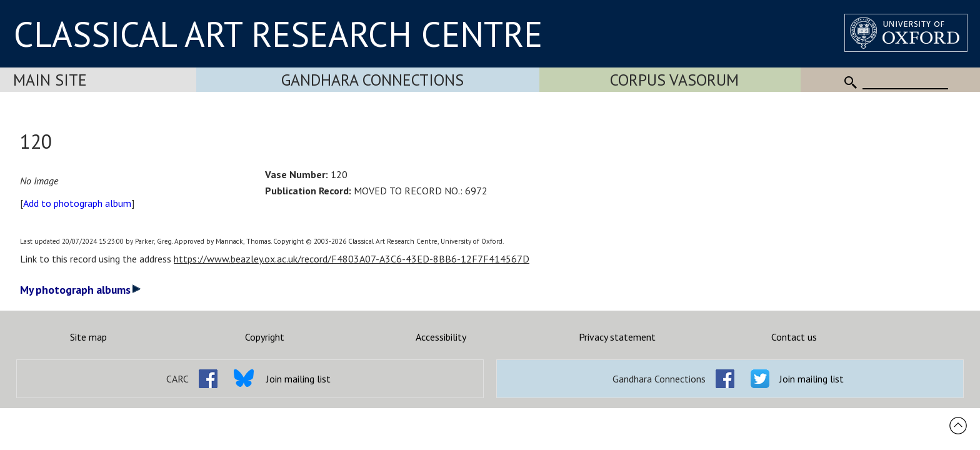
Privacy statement (617, 337)
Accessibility (441, 337)
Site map (88, 337)
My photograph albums (80, 290)
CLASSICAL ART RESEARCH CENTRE (278, 34)
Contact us (794, 337)
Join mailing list (298, 379)
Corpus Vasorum (674, 80)
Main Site (50, 80)
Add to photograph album (77, 203)
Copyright (265, 337)
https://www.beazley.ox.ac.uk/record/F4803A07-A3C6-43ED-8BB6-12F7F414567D (352, 259)
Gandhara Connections (372, 80)
